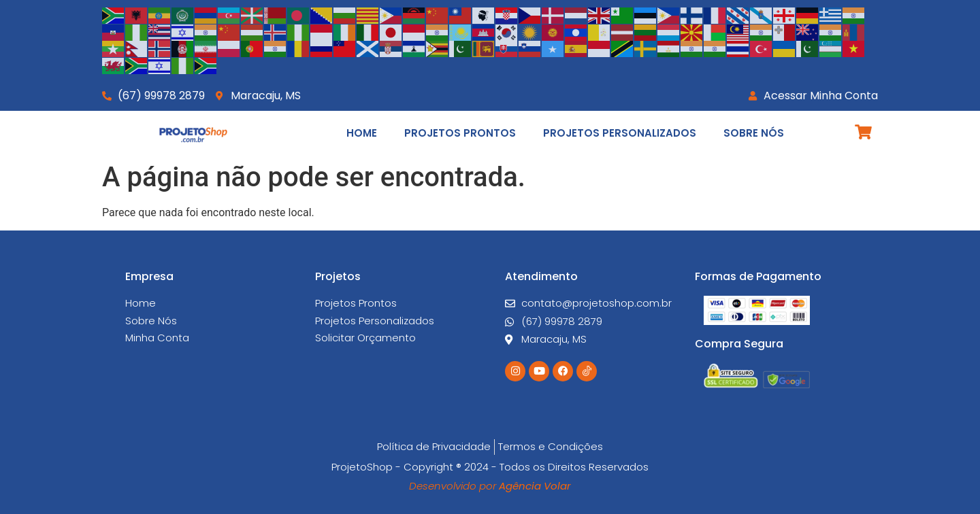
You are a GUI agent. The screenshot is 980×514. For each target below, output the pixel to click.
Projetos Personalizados (620, 133)
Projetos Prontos (460, 133)
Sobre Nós (754, 133)
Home (362, 133)
